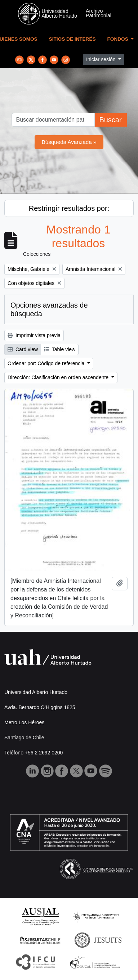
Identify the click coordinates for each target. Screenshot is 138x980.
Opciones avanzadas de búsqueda (49, 309)
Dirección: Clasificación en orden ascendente (59, 377)
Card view (23, 349)
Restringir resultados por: (69, 208)
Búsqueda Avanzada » (69, 142)
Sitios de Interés (72, 39)
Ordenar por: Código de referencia (47, 363)
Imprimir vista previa (34, 335)
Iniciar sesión (102, 59)
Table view (60, 349)
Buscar (110, 120)
